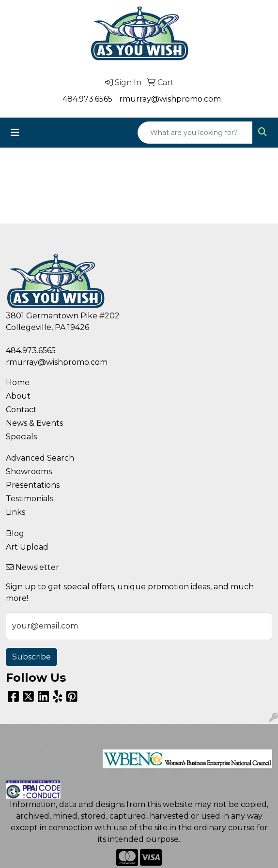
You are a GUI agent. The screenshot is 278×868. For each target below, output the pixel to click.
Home (18, 382)
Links (15, 512)
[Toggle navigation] (15, 133)
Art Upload (27, 547)
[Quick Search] (195, 133)
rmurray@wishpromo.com (170, 99)
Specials (21, 437)
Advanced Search (40, 458)
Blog (15, 533)
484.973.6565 (87, 99)
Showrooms (29, 471)
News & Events (34, 423)
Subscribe (31, 657)
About (18, 396)
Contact (21, 410)
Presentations (33, 485)
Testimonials (30, 499)
